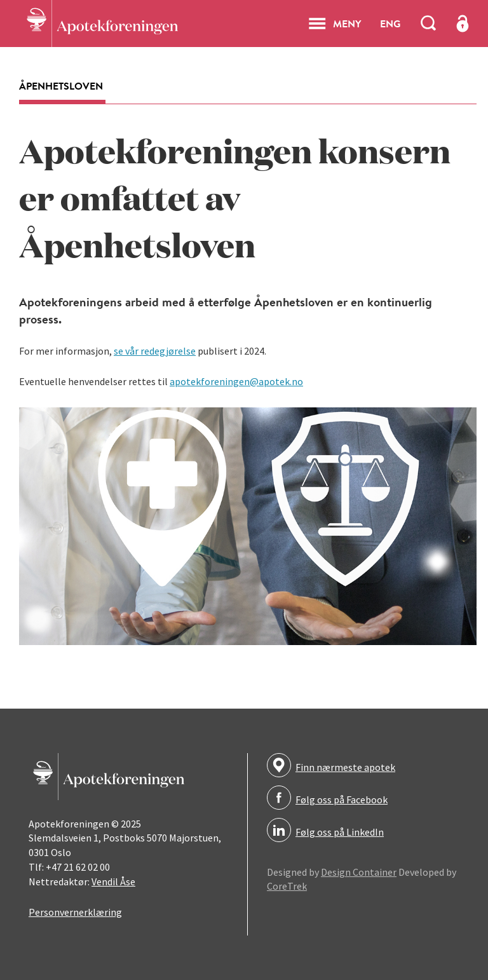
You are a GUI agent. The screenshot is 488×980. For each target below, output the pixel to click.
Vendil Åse (113, 881)
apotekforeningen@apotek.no (236, 381)
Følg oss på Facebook (342, 800)
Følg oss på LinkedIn (340, 832)
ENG (390, 24)
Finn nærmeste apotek (345, 767)
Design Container (359, 872)
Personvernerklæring (75, 912)
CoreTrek (287, 886)
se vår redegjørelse (155, 351)
